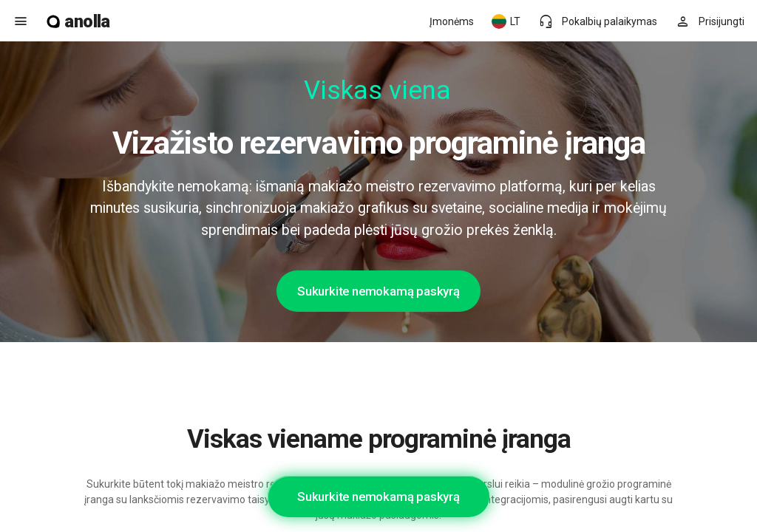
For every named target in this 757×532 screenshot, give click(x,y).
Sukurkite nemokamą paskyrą (378, 291)
